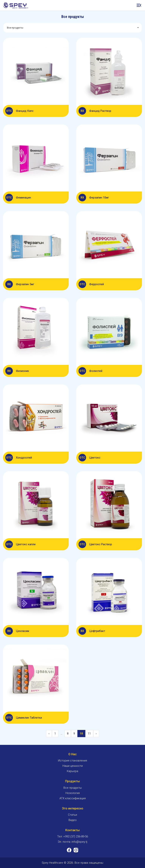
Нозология (73, 793)
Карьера (72, 771)
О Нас (72, 754)
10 (81, 734)
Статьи (72, 815)
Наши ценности (73, 766)
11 (89, 734)
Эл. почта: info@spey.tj (72, 842)
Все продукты (73, 788)
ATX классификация (73, 798)
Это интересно (73, 808)
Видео (73, 820)
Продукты (72, 781)
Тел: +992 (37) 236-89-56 (73, 836)
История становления (72, 761)
